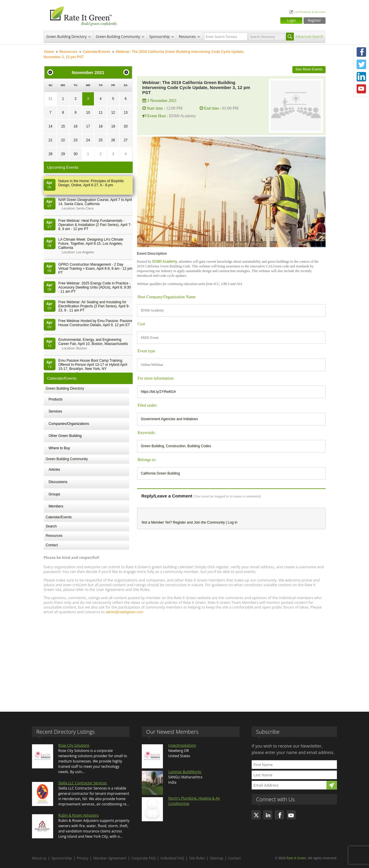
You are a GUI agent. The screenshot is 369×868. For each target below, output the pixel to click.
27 (125, 140)
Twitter (361, 64)
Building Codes (199, 446)
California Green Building (160, 473)
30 (76, 154)
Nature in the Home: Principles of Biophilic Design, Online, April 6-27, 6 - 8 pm (91, 183)
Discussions (58, 482)
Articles (54, 470)
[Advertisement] (185, 660)
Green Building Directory (67, 37)
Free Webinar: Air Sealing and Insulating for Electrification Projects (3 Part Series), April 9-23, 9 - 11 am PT (94, 306)
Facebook (361, 52)
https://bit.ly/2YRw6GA (159, 392)
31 (50, 99)
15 (63, 126)
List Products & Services (310, 12)
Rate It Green (296, 858)
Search (51, 526)
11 (101, 113)
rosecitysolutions (182, 745)
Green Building (153, 446)
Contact (52, 545)
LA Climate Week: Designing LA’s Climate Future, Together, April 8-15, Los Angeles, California (91, 244)
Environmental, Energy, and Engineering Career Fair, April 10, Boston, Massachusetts (93, 342)
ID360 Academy (165, 262)
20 (125, 126)
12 (113, 113)
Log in (233, 522)
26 (113, 140)
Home (49, 52)
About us (39, 858)
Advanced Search (309, 37)
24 (88, 140)
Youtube (361, 89)
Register (314, 20)
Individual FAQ (172, 858)
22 (63, 140)
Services (55, 411)
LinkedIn (361, 77)
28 (50, 154)
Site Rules (197, 858)
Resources (187, 37)
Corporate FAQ (143, 858)
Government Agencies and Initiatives (170, 419)
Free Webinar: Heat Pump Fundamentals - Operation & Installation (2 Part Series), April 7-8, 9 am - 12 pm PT (95, 225)
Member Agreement (110, 858)
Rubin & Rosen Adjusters (79, 815)
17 (88, 126)
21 (50, 140)
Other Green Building (65, 436)
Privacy (83, 858)
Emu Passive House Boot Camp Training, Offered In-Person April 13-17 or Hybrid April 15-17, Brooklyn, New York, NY (93, 365)
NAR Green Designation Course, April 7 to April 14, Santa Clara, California (95, 202)
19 (113, 126)
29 (63, 154)
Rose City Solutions (74, 745)
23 (76, 140)
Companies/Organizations (69, 424)
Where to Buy (59, 448)
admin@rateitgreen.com (124, 612)
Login (292, 20)
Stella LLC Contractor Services (83, 783)
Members (56, 506)
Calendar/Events (97, 52)
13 (125, 113)
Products (56, 399)
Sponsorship (159, 37)
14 (50, 126)
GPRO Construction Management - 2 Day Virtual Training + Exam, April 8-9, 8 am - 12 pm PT (95, 269)
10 (88, 113)
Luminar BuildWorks (185, 772)
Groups (54, 494)
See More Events (309, 69)
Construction (176, 446)
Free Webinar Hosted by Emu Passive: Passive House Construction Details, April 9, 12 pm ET (95, 323)
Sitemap (217, 858)
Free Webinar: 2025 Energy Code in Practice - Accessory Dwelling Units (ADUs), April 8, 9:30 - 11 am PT (95, 287)
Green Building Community (118, 37)
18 (101, 126)
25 (101, 140)
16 (76, 126)
